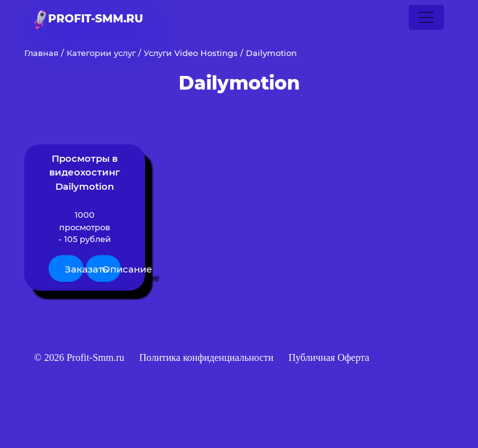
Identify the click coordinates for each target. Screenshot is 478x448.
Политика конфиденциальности (208, 357)
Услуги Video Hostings (191, 53)
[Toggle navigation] (426, 17)
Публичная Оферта (329, 357)
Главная (41, 53)
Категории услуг (101, 53)
